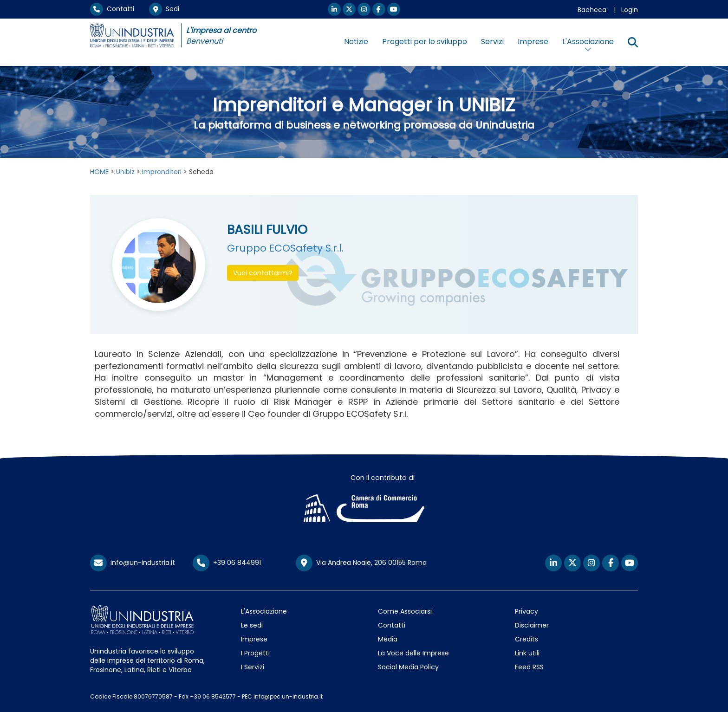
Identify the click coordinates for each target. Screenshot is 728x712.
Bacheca (592, 10)
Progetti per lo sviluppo (425, 42)
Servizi (492, 42)
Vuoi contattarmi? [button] (263, 273)
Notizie (356, 42)
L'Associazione (264, 611)
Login (630, 10)
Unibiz (125, 172)
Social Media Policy (408, 667)
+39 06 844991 (227, 563)
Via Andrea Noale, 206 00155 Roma (361, 563)
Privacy (526, 611)
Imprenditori (162, 172)
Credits (526, 639)
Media (388, 639)
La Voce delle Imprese (413, 653)
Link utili (527, 653)
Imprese (533, 42)
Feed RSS (529, 667)
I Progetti (255, 653)
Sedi (164, 9)
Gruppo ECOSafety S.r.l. (285, 248)
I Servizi (253, 667)
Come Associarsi (405, 611)
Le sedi (252, 625)
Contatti (112, 9)
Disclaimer (532, 625)
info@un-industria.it (133, 563)
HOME (99, 172)
